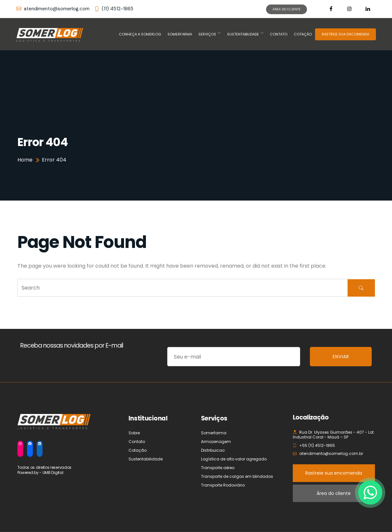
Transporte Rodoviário (223, 485)
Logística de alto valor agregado (234, 459)
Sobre (134, 433)
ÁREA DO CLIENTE (287, 9)
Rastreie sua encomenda (334, 473)
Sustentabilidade (243, 34)
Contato (279, 34)
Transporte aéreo (218, 468)
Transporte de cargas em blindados (237, 476)
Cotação (303, 34)
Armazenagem (216, 442)
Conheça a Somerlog (140, 34)
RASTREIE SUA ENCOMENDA (345, 34)
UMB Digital (53, 473)
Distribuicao (213, 450)
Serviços (207, 34)
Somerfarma (180, 34)
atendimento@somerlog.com (53, 9)
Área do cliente (334, 493)
